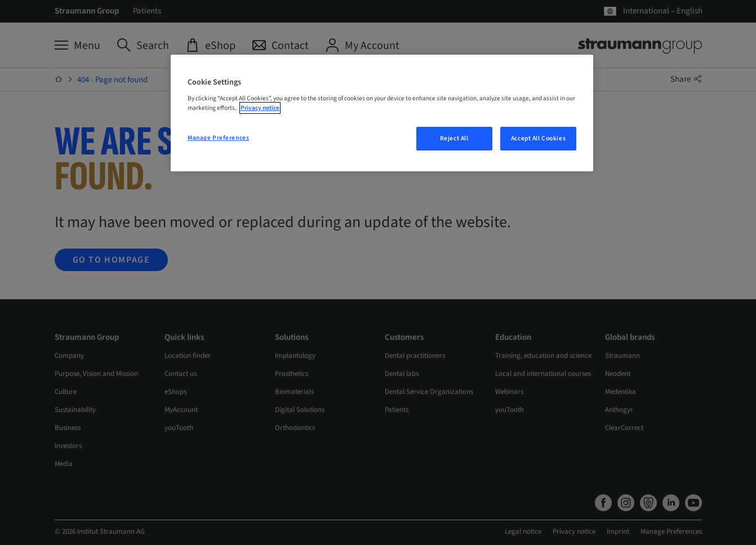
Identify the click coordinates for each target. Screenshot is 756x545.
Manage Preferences (218, 138)
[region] (382, 113)
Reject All (454, 138)
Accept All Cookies (538, 138)
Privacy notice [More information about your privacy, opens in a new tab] (260, 108)
